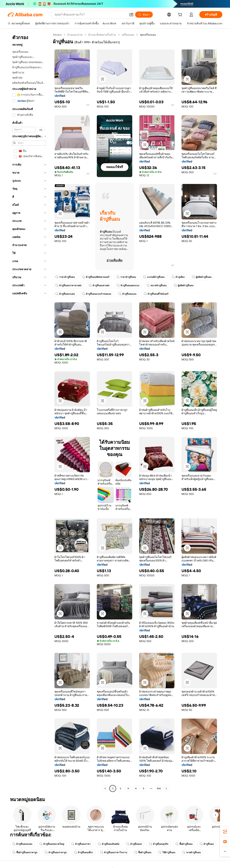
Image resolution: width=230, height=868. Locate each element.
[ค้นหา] (144, 15)
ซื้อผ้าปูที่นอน (184, 844)
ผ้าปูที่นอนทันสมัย (109, 844)
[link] (225, 832)
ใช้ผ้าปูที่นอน (167, 852)
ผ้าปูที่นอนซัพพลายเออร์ (96, 277)
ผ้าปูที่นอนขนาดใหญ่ (52, 844)
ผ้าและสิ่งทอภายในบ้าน (102, 35)
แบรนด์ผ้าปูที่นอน (154, 277)
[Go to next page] (166, 788)
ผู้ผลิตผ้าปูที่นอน (202, 277)
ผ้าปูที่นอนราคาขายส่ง (68, 286)
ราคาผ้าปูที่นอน (65, 277)
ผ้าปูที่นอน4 (134, 844)
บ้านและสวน (75, 35)
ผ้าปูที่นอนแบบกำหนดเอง (97, 294)
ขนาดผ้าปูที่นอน (157, 286)
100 (159, 788)
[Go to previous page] (105, 788)
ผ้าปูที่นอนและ (127, 294)
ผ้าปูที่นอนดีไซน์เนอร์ (156, 294)
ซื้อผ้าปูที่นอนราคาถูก (25, 852)
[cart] (181, 15)
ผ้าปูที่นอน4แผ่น (22, 844)
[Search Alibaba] (90, 15)
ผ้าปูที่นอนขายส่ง (99, 286)
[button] (131, 15)
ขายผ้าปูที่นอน (192, 852)
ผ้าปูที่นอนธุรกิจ (159, 844)
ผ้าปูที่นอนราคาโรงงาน (114, 852)
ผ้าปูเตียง (178, 277)
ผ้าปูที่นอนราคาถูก (56, 852)
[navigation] (29, 412)
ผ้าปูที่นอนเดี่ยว (83, 852)
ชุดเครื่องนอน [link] (148, 35)
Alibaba (57, 35)
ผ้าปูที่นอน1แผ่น (65, 294)
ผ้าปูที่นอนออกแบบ (128, 286)
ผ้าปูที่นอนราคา (81, 844)
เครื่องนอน (128, 35)
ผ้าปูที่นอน (207, 844)
